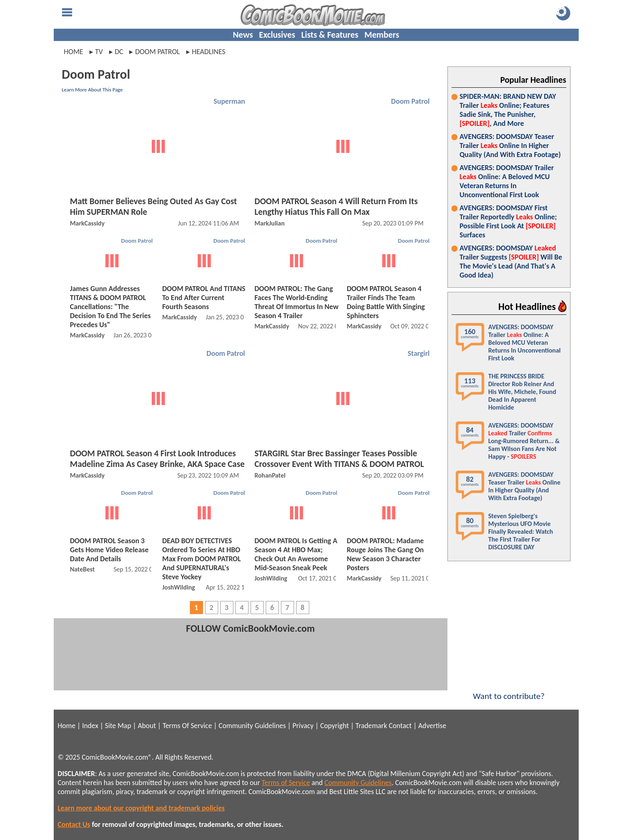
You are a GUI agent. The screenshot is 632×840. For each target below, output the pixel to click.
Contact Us (74, 824)
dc (119, 52)
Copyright (335, 726)
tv (99, 52)
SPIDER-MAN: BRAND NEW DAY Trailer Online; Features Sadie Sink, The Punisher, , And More (508, 110)
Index (90, 726)
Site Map (118, 726)
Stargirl (419, 353)
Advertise (432, 726)
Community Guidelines (252, 726)
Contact (400, 726)
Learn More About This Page (92, 90)
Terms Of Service (187, 726)
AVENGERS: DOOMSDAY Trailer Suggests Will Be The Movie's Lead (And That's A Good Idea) (511, 262)
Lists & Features (330, 35)
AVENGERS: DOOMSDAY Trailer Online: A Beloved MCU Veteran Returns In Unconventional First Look (507, 181)
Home (74, 52)
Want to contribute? (509, 691)
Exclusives (277, 35)
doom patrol (157, 52)
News (243, 35)
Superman (229, 101)
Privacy (303, 726)
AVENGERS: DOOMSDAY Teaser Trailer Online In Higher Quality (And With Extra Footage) (510, 146)
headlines (209, 52)
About (147, 726)
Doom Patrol (411, 101)
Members (382, 35)
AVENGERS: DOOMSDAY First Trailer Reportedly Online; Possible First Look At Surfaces (508, 221)
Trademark (371, 726)
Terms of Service (286, 783)
